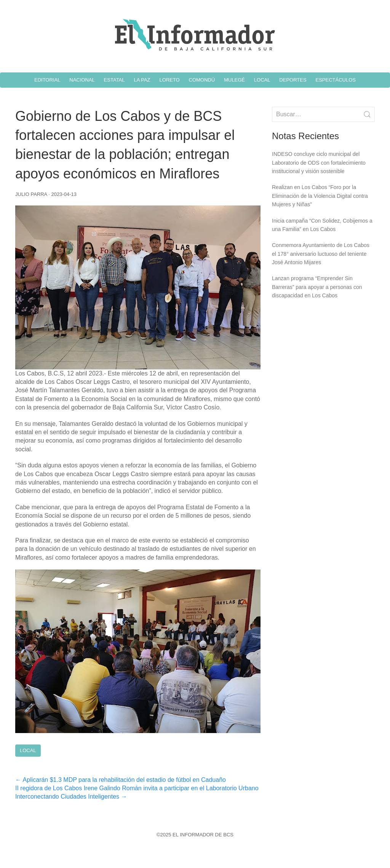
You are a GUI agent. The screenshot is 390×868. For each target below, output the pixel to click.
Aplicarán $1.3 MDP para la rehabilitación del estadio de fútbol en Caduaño (121, 780)
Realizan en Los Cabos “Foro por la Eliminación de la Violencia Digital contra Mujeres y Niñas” (320, 196)
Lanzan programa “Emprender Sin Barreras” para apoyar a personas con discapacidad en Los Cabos (317, 287)
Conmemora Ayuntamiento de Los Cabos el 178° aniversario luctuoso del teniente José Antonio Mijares (321, 254)
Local (28, 750)
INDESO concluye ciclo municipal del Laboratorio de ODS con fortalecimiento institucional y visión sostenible (319, 163)
